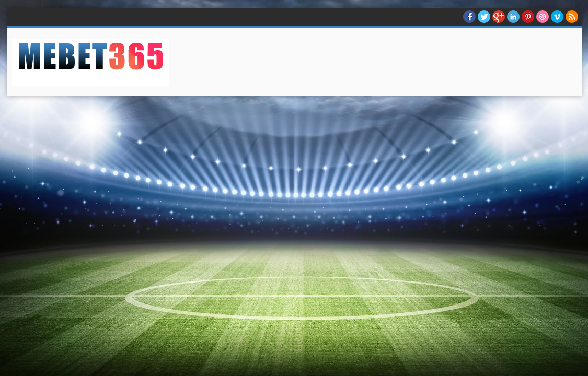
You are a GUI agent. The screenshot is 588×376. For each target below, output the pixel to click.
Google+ (499, 17)
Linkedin (513, 17)
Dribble (543, 17)
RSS (572, 17)
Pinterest (528, 17)
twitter (484, 17)
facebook (469, 17)
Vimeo (557, 17)
